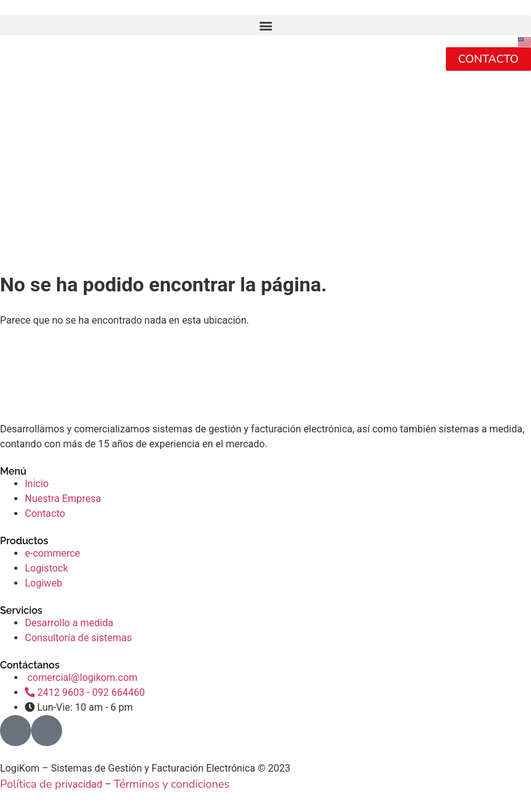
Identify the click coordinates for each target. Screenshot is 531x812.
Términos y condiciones (172, 784)
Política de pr (33, 784)
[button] (265, 25)
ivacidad (84, 784)
